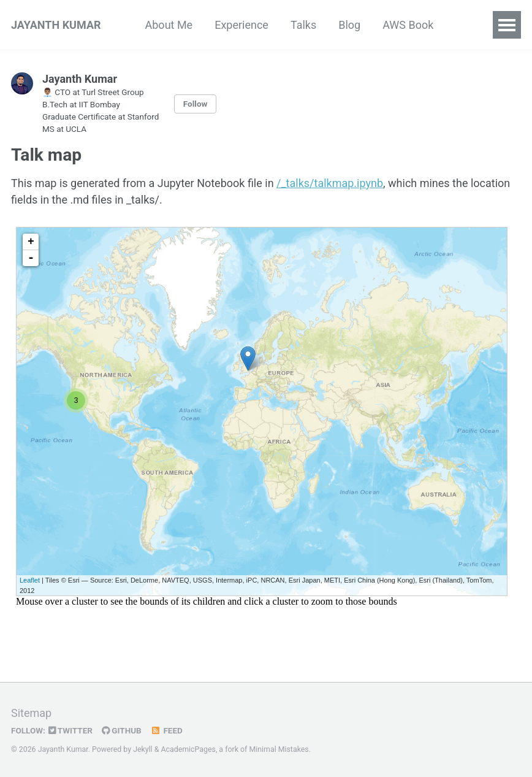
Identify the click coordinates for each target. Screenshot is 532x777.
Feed (167, 730)
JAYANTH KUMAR (56, 25)
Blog (349, 25)
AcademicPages (188, 749)
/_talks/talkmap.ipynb (330, 183)
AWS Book (408, 25)
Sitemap (31, 713)
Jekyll (143, 749)
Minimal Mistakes (279, 749)
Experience (241, 25)
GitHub (122, 730)
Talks (303, 25)
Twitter (70, 730)
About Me (169, 25)
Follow (196, 104)
